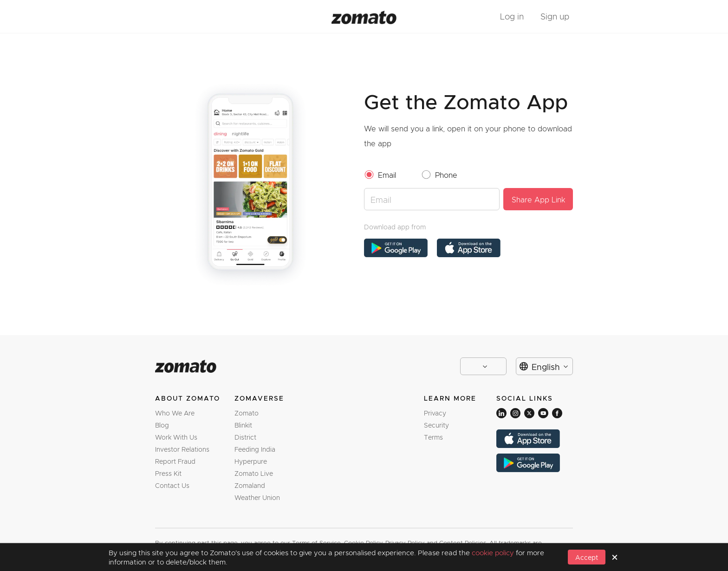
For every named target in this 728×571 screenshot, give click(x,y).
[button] (587, 557)
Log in (512, 16)
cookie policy (494, 552)
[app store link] (396, 248)
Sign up (555, 16)
